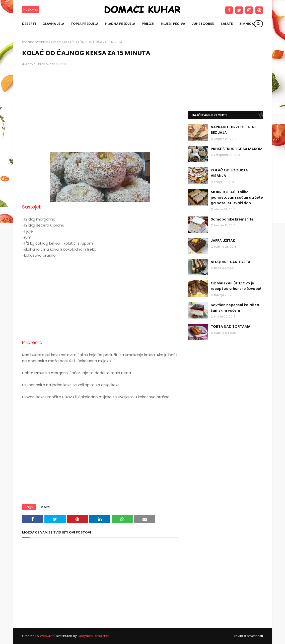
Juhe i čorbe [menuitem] (203, 24)
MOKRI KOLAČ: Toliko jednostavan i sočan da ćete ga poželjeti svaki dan (237, 198)
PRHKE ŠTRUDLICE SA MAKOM (237, 149)
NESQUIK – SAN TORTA (231, 262)
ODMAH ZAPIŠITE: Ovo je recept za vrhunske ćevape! (236, 286)
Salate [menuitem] (227, 24)
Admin (30, 64)
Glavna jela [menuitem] (53, 24)
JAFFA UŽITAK (223, 241)
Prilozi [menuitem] (148, 24)
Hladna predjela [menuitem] (120, 24)
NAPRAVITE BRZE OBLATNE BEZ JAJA (234, 130)
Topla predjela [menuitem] (85, 24)
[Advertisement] (100, 107)
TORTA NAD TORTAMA (231, 327)
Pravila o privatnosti (248, 636)
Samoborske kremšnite (232, 219)
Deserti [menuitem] (29, 24)
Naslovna (31, 9)
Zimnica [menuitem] (247, 24)
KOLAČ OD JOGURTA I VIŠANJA (230, 173)
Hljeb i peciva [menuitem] (173, 24)
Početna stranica (35, 42)
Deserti (56, 42)
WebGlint (47, 636)
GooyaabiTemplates (93, 636)
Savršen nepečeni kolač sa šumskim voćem (235, 308)
